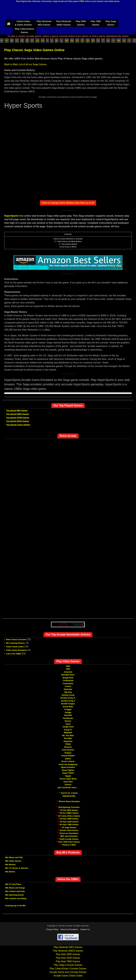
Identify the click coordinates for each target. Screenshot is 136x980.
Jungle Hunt (68, 727)
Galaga (68, 712)
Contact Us (85, 929)
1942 (68, 666)
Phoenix (68, 747)
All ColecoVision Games (69, 816)
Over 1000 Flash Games (69, 842)
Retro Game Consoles (16, 639)
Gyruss (68, 721)
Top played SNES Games (18, 414)
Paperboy (68, 741)
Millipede (68, 733)
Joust (68, 724)
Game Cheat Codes (15, 647)
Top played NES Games (17, 410)
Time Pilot (68, 782)
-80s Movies (10, 865)
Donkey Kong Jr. (68, 698)
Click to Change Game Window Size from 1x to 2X (68, 203)
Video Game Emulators (17, 650)
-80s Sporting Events (14, 895)
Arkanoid (68, 672)
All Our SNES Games (69, 813)
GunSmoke (68, 718)
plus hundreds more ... (68, 787)
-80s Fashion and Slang (15, 898)
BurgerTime (68, 678)
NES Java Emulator (69, 836)
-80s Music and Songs (15, 888)
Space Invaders (68, 767)
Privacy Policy (52, 929)
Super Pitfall (68, 773)
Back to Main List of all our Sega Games (25, 64)
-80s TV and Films (13, 884)
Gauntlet (68, 715)
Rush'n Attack (68, 761)
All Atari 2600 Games (69, 819)
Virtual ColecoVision (69, 830)
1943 (68, 669)
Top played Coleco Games (18, 425)
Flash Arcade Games (69, 839)
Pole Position (68, 750)
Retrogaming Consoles (69, 807)
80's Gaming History (16, 643)
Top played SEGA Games (18, 421)
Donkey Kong (68, 695)
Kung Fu (68, 730)
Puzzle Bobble (68, 756)
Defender (68, 689)
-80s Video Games (13, 861)
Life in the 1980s (14, 654)
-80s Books (10, 872)
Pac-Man (68, 738)
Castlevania (68, 681)
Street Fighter (68, 770)
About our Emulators (69, 833)
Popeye (68, 753)
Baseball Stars (68, 675)
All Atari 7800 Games (69, 825)
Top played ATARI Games (18, 418)
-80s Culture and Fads (15, 891)
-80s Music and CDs (14, 857)
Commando (68, 683)
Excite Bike (68, 707)
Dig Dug (68, 692)
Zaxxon (68, 785)
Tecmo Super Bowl (68, 779)
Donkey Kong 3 (68, 701)
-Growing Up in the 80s (15, 906)
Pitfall (68, 744)
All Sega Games (69, 827)
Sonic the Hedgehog (68, 764)
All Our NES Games (69, 810)
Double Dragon (68, 704)
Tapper (68, 776)
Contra (68, 686)
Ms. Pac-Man (68, 735)
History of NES (69, 845)
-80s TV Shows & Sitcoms (17, 868)
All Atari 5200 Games (69, 822)
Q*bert (68, 759)
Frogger (68, 709)
